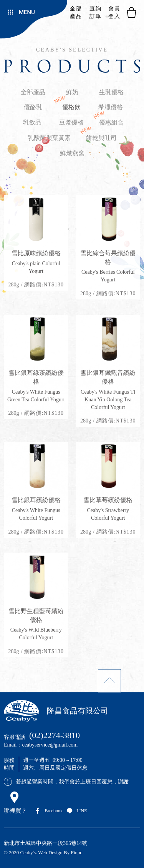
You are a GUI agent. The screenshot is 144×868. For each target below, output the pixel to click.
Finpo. (78, 852)
